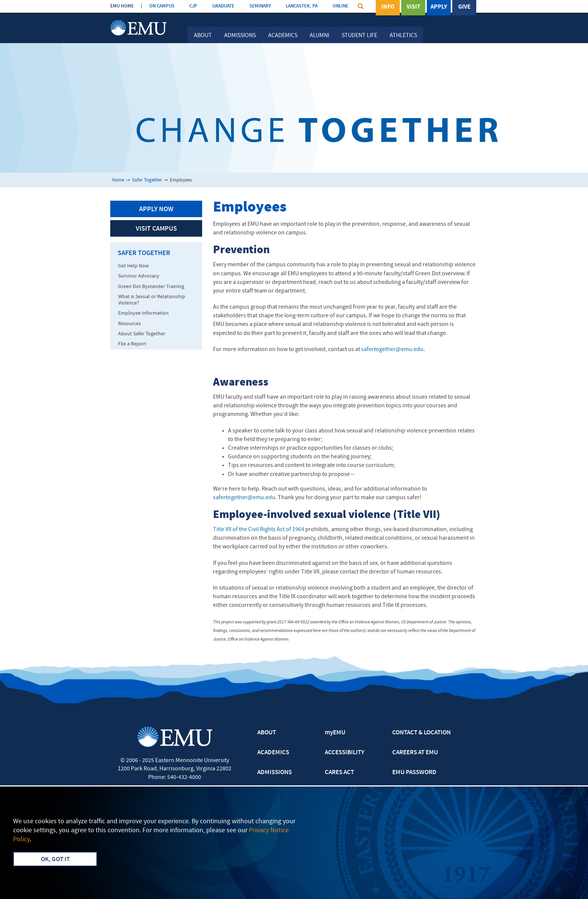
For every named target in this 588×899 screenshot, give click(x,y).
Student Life (359, 36)
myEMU (335, 733)
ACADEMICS (273, 753)
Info (388, 7)
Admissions (240, 36)
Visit (413, 7)
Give (464, 7)
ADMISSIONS (274, 773)
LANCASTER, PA (302, 6)
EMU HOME (122, 6)
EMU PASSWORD (414, 773)
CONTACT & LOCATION (421, 733)
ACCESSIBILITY (344, 753)
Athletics (403, 36)
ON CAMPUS (162, 6)
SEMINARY (260, 6)
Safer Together (147, 180)
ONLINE (340, 6)
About (203, 36)
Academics (283, 36)
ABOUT (267, 733)
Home (118, 180)
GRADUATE (223, 6)
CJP (193, 6)
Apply (439, 7)
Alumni (319, 36)
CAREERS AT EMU (415, 753)
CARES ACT (339, 773)
